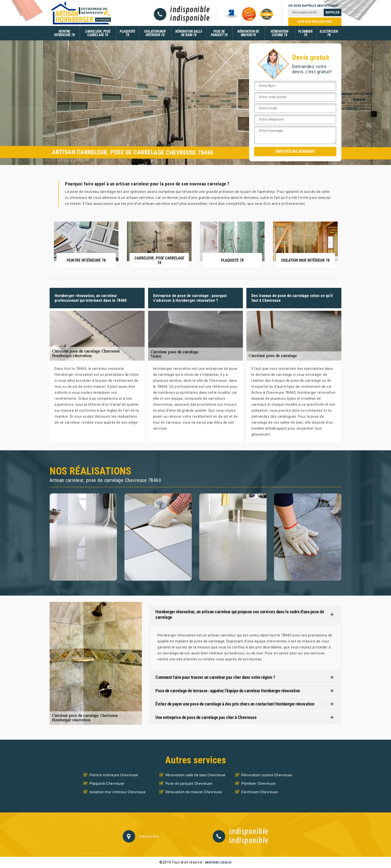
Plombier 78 (305, 33)
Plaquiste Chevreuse (107, 784)
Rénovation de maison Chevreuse (194, 792)
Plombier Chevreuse (258, 784)
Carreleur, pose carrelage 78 (98, 33)
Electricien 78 (329, 33)
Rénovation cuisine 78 (280, 33)
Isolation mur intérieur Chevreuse (118, 792)
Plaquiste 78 (127, 33)
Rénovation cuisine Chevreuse (267, 775)
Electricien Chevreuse (260, 792)
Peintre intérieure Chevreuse (114, 775)
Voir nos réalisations (315, 22)
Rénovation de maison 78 (248, 33)
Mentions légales (218, 863)
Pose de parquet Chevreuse (189, 784)
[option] (86, 244)
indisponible (190, 10)
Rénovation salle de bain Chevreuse (196, 775)
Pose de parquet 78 (219, 33)
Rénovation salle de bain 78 (189, 33)
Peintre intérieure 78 (64, 33)
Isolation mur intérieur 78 (155, 33)
